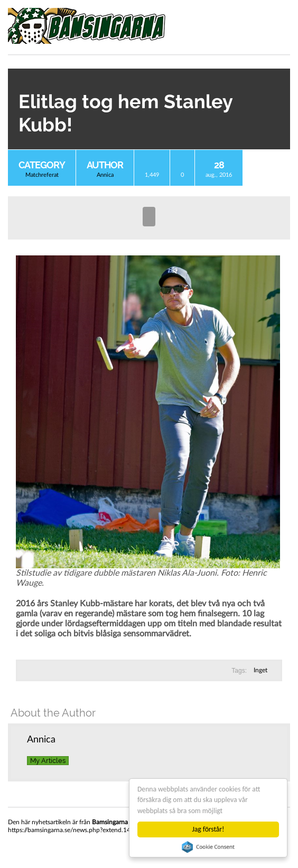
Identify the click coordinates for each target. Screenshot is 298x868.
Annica (105, 175)
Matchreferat (42, 175)
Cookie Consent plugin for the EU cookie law (208, 847)
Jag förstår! (208, 829)
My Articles (48, 761)
